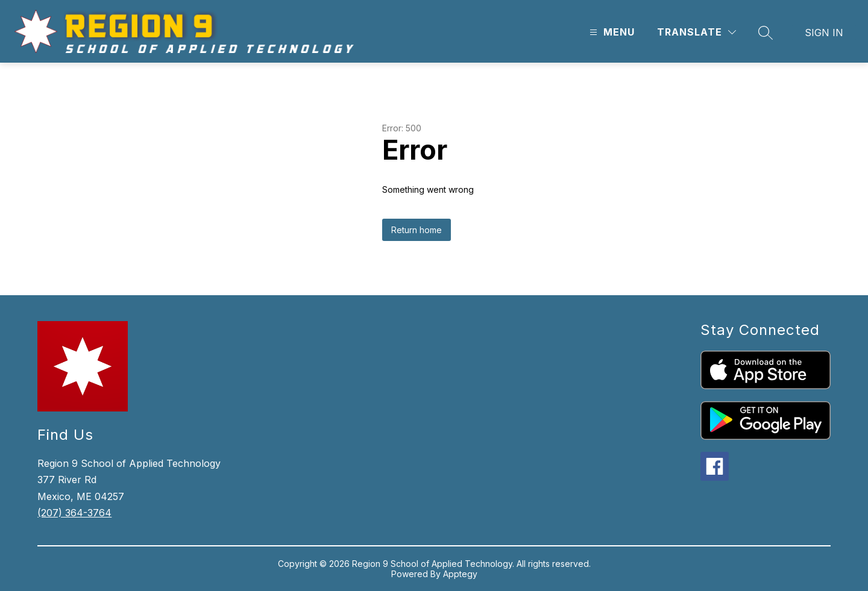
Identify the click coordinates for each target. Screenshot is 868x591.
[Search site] (766, 33)
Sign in (824, 33)
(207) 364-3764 (74, 513)
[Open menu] (611, 32)
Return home (417, 230)
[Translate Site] (697, 32)
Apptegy (460, 574)
